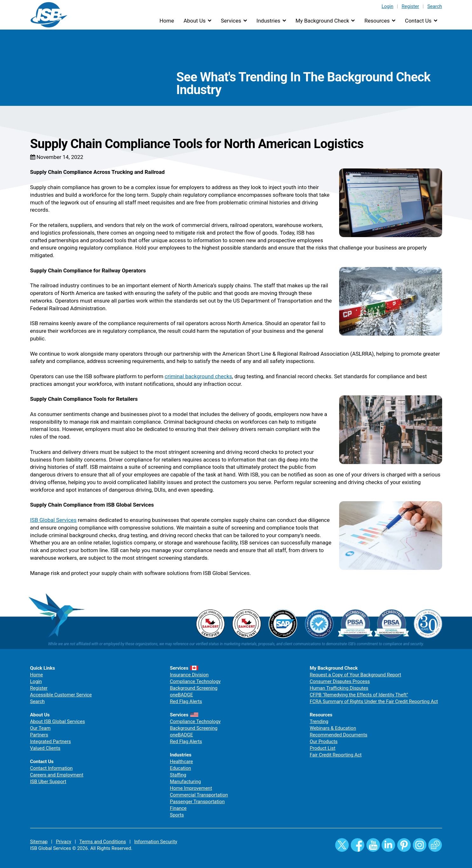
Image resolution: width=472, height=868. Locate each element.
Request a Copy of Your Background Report (356, 675)
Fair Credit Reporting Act (336, 755)
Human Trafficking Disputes (339, 688)
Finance (178, 808)
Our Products (324, 742)
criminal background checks (198, 376)
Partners (39, 735)
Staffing (178, 775)
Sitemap (39, 842)
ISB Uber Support (48, 782)
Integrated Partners (51, 742)
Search (434, 6)
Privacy (64, 842)
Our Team (41, 728)
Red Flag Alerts (186, 701)
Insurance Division (189, 675)
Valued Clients (45, 748)
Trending (319, 721)
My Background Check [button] (322, 21)
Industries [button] (268, 21)
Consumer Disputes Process (340, 681)
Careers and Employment (57, 775)
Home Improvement (191, 788)
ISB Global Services (53, 520)
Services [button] (231, 21)
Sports (177, 815)
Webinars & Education (333, 728)
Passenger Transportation (197, 802)
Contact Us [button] (418, 21)
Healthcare (182, 762)
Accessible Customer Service (61, 695)
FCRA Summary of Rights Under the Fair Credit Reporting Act (374, 701)
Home (167, 21)
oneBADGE (182, 695)
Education (181, 768)
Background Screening (194, 688)
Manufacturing (186, 782)
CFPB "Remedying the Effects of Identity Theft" (359, 695)
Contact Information (51, 768)
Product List (323, 748)
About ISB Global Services (58, 721)
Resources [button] (377, 21)
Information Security (156, 842)
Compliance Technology (195, 681)
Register (410, 6)
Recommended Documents (339, 735)
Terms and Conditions (103, 842)
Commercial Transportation (199, 795)
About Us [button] (194, 21)
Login (387, 6)
